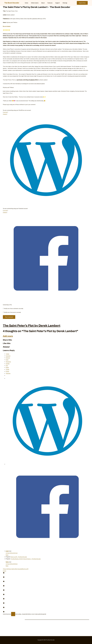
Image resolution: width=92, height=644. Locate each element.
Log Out (6, 112)
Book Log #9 (27, 569)
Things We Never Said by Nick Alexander (13, 569)
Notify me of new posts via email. (13, 312)
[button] (82, 3)
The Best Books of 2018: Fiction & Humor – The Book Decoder (27, 559)
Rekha (7, 562)
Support (57, 3)
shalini (7, 551)
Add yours (10, 336)
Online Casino (36, 3)
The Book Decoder (12, 3)
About (43, 3)
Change (5, 114)
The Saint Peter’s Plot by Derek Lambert (42, 325)
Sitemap (63, 3)
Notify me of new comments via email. (14, 309)
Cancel (5, 571)
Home (28, 3)
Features (50, 3)
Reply (7, 555)
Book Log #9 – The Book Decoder (19, 557)
